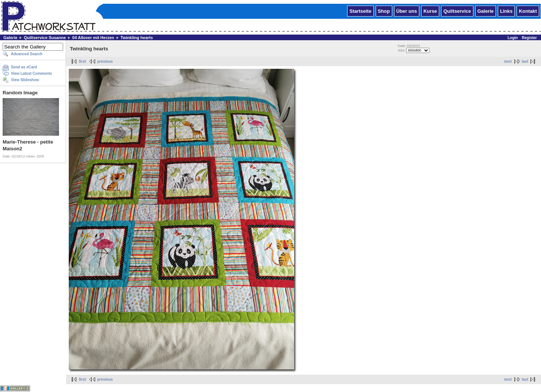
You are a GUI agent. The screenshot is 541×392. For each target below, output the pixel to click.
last (525, 61)
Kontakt (528, 11)
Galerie (486, 11)
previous (105, 61)
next (508, 61)
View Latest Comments (31, 73)
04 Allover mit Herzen (93, 38)
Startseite (360, 11)
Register (529, 38)
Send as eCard (24, 67)
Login (513, 38)
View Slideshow (25, 80)
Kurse (430, 11)
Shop (384, 11)
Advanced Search (27, 54)
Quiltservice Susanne (45, 38)
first (82, 61)
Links (506, 11)
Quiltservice (457, 11)
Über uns (407, 11)
